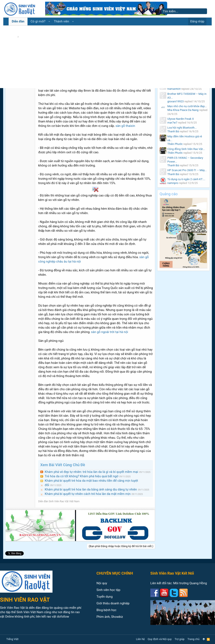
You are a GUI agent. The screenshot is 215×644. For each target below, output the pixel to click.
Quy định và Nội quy (160, 639)
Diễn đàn (18, 21)
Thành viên (61, 21)
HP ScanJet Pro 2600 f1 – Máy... (187, 170)
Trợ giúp (180, 639)
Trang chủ (193, 639)
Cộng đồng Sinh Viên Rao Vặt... (186, 149)
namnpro (173, 183)
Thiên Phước (175, 144)
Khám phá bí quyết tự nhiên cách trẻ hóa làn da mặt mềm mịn (88, 494)
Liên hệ (140, 639)
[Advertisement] (107, 57)
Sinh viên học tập (109, 590)
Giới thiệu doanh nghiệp (113, 603)
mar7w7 (172, 123)
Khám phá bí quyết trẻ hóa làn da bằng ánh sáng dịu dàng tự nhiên (91, 489)
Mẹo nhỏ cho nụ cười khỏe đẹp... (187, 106)
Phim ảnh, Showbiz (110, 617)
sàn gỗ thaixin (125, 126)
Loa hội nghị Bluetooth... (182, 128)
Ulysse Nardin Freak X (181, 119)
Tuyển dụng (105, 597)
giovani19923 (176, 101)
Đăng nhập (197, 21)
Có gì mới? (38, 21)
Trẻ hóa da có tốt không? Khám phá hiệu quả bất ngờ (81, 476)
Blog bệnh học (107, 610)
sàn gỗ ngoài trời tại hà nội (110, 332)
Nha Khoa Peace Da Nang (183, 110)
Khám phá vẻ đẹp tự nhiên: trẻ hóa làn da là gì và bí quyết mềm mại (91, 472)
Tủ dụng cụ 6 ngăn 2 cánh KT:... (186, 179)
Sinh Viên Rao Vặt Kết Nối (172, 573)
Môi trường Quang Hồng (190, 583)
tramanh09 (174, 89)
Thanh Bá (173, 131)
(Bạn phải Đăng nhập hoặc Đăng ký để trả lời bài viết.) (121, 546)
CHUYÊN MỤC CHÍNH (115, 573)
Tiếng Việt (12, 639)
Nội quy (102, 583)
